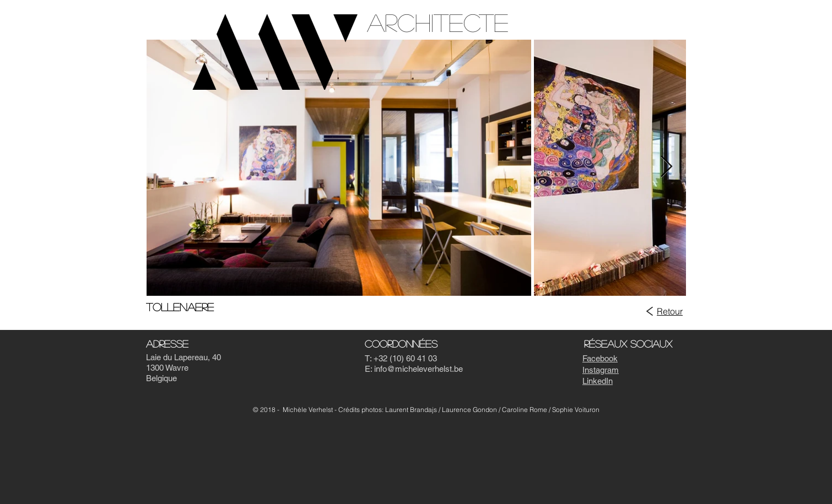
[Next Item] (666, 167)
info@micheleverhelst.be (418, 369)
